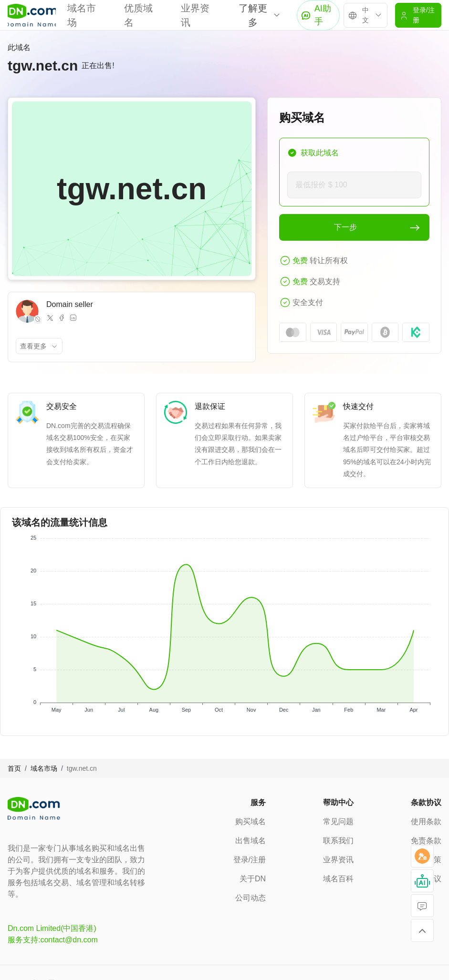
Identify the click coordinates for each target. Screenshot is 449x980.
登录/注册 (250, 860)
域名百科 (338, 879)
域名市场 (44, 768)
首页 (14, 768)
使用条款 (426, 822)
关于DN (253, 879)
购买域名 (251, 822)
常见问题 (338, 822)
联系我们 (338, 841)
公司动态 (251, 898)
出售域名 (251, 841)
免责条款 (426, 841)
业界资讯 (338, 860)
